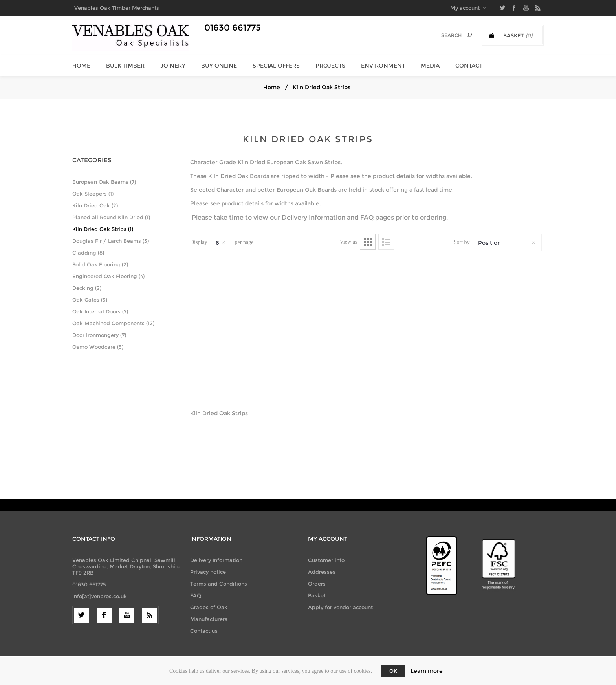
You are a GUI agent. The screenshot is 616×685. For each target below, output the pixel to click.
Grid (368, 242)
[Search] (446, 35)
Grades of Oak (209, 607)
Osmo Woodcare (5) (98, 347)
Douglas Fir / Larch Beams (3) (111, 241)
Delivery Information (313, 217)
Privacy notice (208, 572)
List (386, 242)
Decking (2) (87, 288)
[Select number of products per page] (221, 243)
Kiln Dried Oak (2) (95, 205)
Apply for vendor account (340, 607)
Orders (317, 584)
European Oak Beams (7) (104, 182)
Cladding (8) (88, 253)
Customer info (326, 560)
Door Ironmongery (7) (99, 335)
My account (465, 8)
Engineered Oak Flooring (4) (108, 276)
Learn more (427, 671)
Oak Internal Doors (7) (100, 311)
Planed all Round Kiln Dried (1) (111, 217)
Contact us (204, 631)
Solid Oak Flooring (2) (100, 264)
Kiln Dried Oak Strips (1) (103, 229)
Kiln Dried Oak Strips (219, 413)
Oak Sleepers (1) (93, 194)
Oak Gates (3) (90, 300)
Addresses (322, 572)
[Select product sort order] (507, 243)
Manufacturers (209, 619)
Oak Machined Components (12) (113, 323)
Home (272, 87)
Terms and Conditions (219, 584)
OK (393, 671)
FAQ (367, 217)
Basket (317, 595)
